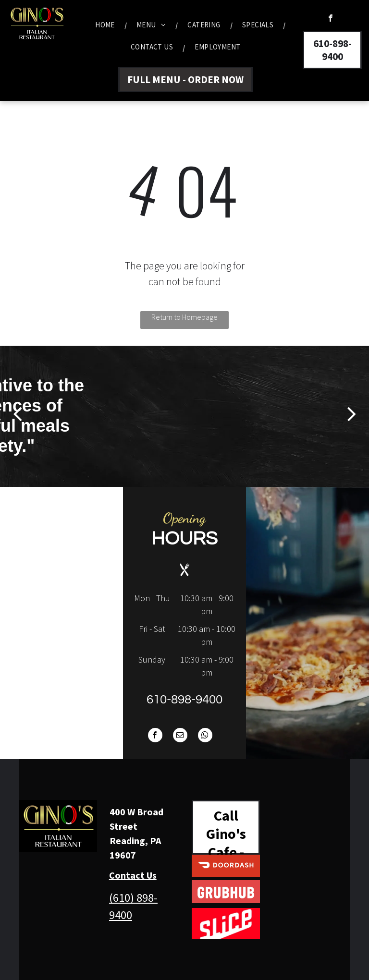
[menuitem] (106, 25)
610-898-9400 (184, 700)
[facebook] (330, 19)
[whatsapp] (205, 736)
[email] (180, 736)
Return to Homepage (184, 317)
